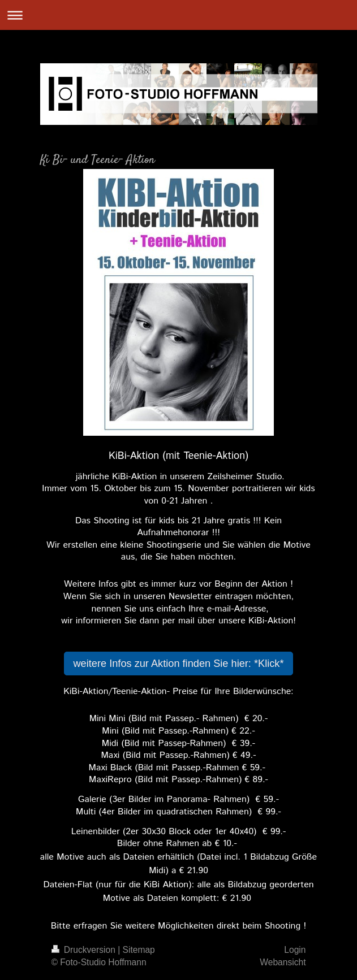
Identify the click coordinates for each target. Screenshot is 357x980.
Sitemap (139, 950)
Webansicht (283, 962)
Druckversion (85, 950)
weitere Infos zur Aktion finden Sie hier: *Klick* (178, 664)
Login (295, 950)
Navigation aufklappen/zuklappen (178, 15)
